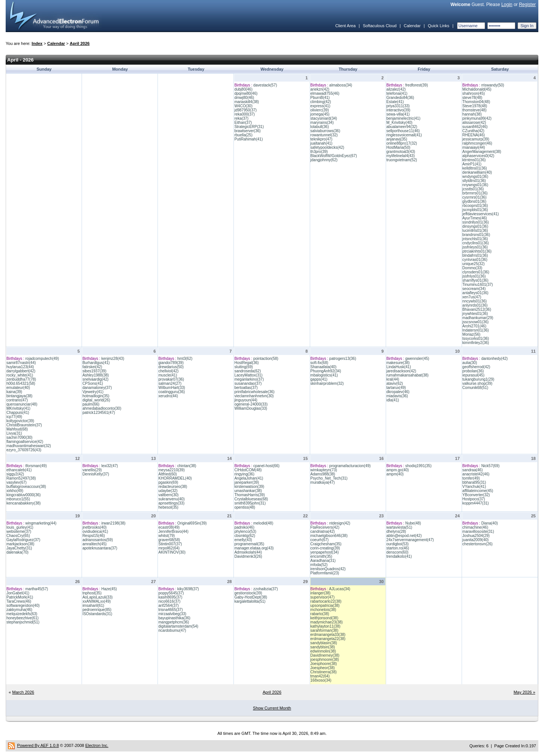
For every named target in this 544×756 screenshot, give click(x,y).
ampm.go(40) (398, 470)
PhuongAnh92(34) (326, 371)
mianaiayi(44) (474, 147)
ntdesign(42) (340, 523)
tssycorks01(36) (476, 339)
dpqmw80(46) (246, 93)
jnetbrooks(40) (94, 527)
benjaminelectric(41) (403, 118)
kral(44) (393, 379)
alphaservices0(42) (478, 156)
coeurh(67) (320, 540)
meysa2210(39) (171, 470)
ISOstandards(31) (97, 614)
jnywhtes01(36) (475, 314)
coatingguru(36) (172, 392)
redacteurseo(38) (173, 487)
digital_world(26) (96, 400)
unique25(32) (474, 264)
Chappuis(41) (18, 413)
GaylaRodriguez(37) (23, 540)
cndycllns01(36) (476, 243)
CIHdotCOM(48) (248, 470)
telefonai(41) (397, 93)
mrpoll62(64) (169, 548)
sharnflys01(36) (475, 280)
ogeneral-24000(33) (251, 404)
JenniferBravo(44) (173, 532)
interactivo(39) (398, 110)
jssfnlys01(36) (474, 276)
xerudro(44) (168, 396)
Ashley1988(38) (96, 375)
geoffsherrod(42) (476, 367)
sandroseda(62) (247, 371)
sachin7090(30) (19, 437)
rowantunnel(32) (324, 135)
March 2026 (23, 692)
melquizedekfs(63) (22, 614)
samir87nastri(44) (21, 363)
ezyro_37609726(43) (24, 450)
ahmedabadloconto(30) (102, 408)
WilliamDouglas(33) (251, 408)
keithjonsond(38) (325, 618)
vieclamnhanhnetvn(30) (254, 396)
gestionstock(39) (248, 593)
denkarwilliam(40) (477, 172)
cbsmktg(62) (245, 536)
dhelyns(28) (396, 532)
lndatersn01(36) (476, 330)
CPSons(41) (93, 383)
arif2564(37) (168, 606)
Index (37, 43)
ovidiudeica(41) (95, 532)
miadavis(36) (397, 396)
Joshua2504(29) (476, 536)
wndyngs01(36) (475, 177)
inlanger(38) (321, 593)
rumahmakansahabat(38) (408, 375)
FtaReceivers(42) (325, 527)
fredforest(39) (417, 85)
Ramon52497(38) (21, 478)
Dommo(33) (472, 268)
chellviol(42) (168, 371)
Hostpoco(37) (474, 499)
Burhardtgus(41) (96, 363)
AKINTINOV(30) (172, 552)
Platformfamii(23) (325, 573)
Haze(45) (109, 589)
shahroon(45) (474, 93)
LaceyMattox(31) (248, 375)
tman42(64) (320, 676)
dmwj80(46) (244, 98)
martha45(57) (37, 589)
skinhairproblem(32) (327, 383)
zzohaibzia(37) (265, 589)
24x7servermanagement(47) (410, 540)
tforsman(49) (36, 466)
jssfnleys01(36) (475, 247)
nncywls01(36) (474, 301)
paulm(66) (91, 404)
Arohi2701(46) (474, 326)
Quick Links (438, 26)
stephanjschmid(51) (23, 622)
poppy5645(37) (171, 593)
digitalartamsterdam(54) (178, 626)
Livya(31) (14, 433)
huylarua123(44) (20, 367)
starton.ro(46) (398, 548)
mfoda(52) (319, 565)
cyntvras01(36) (475, 260)
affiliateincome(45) (478, 491)
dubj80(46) (243, 89)
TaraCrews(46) (19, 601)
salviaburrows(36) (325, 131)
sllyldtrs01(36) (474, 181)
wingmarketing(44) (41, 523)
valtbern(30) (168, 495)
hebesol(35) (168, 507)
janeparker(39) (246, 482)
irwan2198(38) (113, 523)
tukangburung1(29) (478, 379)
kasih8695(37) (170, 597)
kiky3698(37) (188, 589)
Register (528, 5)
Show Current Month (272, 708)
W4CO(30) (243, 106)
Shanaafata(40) (324, 367)
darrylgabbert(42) (21, 371)
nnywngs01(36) (475, 185)
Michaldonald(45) (477, 89)
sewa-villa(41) (398, 114)
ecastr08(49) (169, 527)
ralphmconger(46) (477, 143)
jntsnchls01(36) (475, 239)
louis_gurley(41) (20, 527)
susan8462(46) (475, 127)
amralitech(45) (94, 544)
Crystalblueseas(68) (251, 499)
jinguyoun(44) (246, 400)
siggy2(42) (15, 474)
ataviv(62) (395, 383)
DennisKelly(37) (96, 474)
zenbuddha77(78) (21, 379)
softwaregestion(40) (23, 606)
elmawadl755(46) (325, 93)
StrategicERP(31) (249, 127)
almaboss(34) (341, 85)
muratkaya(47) (323, 482)
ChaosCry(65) (18, 536)
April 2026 (80, 43)
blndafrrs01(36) (475, 255)
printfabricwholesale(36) (254, 392)
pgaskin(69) (168, 482)
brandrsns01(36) (476, 235)
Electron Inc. (97, 745)
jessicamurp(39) (476, 139)
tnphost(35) (92, 593)
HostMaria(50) (398, 147)
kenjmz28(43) (113, 359)
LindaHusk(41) (399, 367)
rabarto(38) (320, 614)
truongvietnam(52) (402, 160)
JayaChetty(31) (19, 548)
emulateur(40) (18, 388)
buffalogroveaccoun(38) (26, 487)
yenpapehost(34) (325, 552)
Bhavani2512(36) (477, 309)
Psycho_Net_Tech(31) (329, 478)
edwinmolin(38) (323, 651)
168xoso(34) (321, 680)
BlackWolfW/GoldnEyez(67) (334, 156)
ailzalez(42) (396, 89)
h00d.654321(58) (21, 383)
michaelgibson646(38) (329, 536)
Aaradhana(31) (323, 561)
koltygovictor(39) (20, 421)
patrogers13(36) (343, 359)
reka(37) (241, 118)
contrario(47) (17, 400)
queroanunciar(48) (22, 404)
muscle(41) (168, 375)
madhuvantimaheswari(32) (29, 446)
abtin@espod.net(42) (404, 536)
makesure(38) (398, 363)
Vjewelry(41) (93, 392)
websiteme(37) (19, 532)
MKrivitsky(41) (18, 408)
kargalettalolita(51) (250, 601)
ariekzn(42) (320, 89)
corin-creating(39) (325, 548)
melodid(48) (263, 523)
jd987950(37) (245, 110)
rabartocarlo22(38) (326, 601)
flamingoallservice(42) (25, 442)
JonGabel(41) (18, 593)
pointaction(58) (266, 359)
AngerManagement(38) (482, 152)
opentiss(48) (245, 507)
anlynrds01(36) (475, 305)
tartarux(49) (396, 388)
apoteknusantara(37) (100, 548)
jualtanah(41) (321, 143)
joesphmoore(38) (325, 660)
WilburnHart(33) (172, 388)
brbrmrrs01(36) (475, 193)
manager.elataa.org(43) (254, 548)
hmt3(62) (185, 359)
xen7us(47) (472, 297)
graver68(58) (169, 540)
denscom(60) (397, 552)
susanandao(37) (248, 383)
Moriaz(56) (471, 334)
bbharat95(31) (474, 482)
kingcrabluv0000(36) (24, 495)
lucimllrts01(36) (475, 231)
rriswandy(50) (493, 85)
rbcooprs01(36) (475, 206)
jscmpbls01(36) (475, 210)
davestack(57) (265, 85)
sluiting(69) (243, 367)
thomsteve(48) (474, 110)
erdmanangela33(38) (328, 635)
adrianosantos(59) (98, 540)
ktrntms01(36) (474, 160)
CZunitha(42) (473, 131)
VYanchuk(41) (474, 487)
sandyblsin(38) (323, 647)
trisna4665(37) (170, 610)
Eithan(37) (243, 123)
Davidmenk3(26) (248, 556)
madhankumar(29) (478, 318)
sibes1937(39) (94, 371)
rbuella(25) (243, 135)
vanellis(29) (92, 470)
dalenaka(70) (17, 552)
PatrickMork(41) (20, 597)
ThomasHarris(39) (250, 495)
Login (507, 5)
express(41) (321, 106)
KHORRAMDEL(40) (175, 478)
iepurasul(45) (473, 375)
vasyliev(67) (16, 482)
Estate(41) (395, 102)
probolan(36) (473, 371)
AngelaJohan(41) (249, 478)
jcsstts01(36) (473, 189)
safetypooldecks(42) (328, 147)
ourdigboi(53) (398, 544)
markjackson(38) (20, 544)
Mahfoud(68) (17, 429)
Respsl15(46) (93, 536)
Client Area (345, 26)
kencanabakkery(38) (24, 503)
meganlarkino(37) (249, 379)
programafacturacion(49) (350, 466)
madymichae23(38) (327, 622)
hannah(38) (472, 114)
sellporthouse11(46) (403, 131)
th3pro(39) (319, 152)
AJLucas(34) (340, 589)
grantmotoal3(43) (401, 152)
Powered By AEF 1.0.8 (38, 745)
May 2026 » (524, 692)
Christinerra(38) (324, 672)
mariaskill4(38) (246, 102)
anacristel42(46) (476, 474)
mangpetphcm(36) (174, 622)
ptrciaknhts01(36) (477, 251)
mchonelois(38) (323, 610)
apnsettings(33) (171, 503)
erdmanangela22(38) (328, 639)
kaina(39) (14, 392)
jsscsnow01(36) (475, 322)
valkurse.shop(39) (477, 383)
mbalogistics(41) (324, 375)
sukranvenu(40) (171, 499)
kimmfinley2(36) (476, 343)
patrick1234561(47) (99, 413)
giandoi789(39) (171, 363)
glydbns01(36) (474, 201)
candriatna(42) (323, 532)
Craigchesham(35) (326, 544)
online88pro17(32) (402, 143)
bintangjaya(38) (19, 396)
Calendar (412, 26)
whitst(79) (166, 536)
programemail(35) (249, 544)
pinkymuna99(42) (477, 118)
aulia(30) (470, 363)
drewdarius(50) (171, 367)
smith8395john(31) (250, 503)
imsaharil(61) (93, 606)
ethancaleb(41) (19, 470)
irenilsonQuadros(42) (328, 569)
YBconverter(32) (476, 495)
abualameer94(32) (402, 127)
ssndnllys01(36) (476, 222)
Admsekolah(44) (248, 552)
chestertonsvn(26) (478, 544)
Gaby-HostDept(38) (251, 597)
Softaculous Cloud (379, 26)
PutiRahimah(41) (248, 139)
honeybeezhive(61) (22, 618)
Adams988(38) (323, 474)
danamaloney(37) (97, 388)
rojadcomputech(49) (42, 359)
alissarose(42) (474, 123)
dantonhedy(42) (495, 359)
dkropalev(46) (398, 392)
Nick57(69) (490, 466)
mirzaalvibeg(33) (172, 614)
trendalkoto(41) (399, 556)
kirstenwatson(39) (249, 487)
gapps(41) (319, 379)
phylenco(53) (245, 532)
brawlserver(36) (247, 131)
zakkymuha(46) (19, 610)
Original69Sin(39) (192, 523)
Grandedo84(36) (400, 98)
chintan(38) (187, 466)
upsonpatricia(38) (325, 606)
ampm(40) (395, 474)
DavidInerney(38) (325, 655)
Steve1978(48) (475, 106)
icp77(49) (14, 417)
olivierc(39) (320, 110)
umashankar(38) (248, 491)
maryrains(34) (322, 123)
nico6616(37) (169, 601)
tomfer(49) (471, 478)
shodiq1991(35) (419, 466)
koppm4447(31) (476, 503)
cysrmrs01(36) (474, 197)
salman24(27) (170, 383)
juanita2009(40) (476, 540)
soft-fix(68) (319, 363)
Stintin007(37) (170, 544)
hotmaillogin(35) (96, 396)
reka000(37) (244, 114)
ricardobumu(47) (172, 630)
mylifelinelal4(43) (401, 156)
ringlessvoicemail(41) (404, 135)
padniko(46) (244, 527)
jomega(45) (320, 114)
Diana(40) (490, 523)
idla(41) (393, 400)
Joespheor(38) (323, 668)
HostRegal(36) (246, 363)
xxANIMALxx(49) (97, 601)
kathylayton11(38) (326, 626)
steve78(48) (472, 98)
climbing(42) (321, 102)
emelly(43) (243, 540)
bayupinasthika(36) (174, 618)
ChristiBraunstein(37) (24, 425)
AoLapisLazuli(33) (97, 597)
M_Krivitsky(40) (399, 123)
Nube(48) (413, 523)
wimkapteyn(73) (324, 470)
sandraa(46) (473, 470)
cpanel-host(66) (266, 466)
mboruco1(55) (18, 499)
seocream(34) (474, 289)
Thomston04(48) (476, 102)
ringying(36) (244, 474)
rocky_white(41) (20, 375)
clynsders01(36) (476, 272)
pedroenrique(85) (97, 610)
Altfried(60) (168, 474)
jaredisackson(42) (401, 371)
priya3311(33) (398, 106)
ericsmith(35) (321, 556)
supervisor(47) (323, 597)
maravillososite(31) (478, 532)
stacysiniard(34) (324, 118)
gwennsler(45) (417, 359)
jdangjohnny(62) (324, 160)
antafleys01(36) (475, 293)
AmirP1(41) (472, 164)
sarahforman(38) (325, 630)
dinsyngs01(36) (475, 226)
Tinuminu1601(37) (478, 285)
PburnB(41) (320, 98)
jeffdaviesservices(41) (481, 214)
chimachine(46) (475, 527)
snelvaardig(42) (95, 379)
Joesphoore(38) (324, 664)
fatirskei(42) (92, 367)
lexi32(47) (110, 466)
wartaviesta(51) (399, 527)
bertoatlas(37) (246, 388)
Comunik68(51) (475, 388)
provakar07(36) (171, 379)
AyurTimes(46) (475, 218)
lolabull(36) (320, 127)
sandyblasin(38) (324, 643)
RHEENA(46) (474, 135)
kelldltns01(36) (475, 168)
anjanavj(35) (397, 139)
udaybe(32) (168, 491)
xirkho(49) (15, 491)
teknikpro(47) (321, 139)
